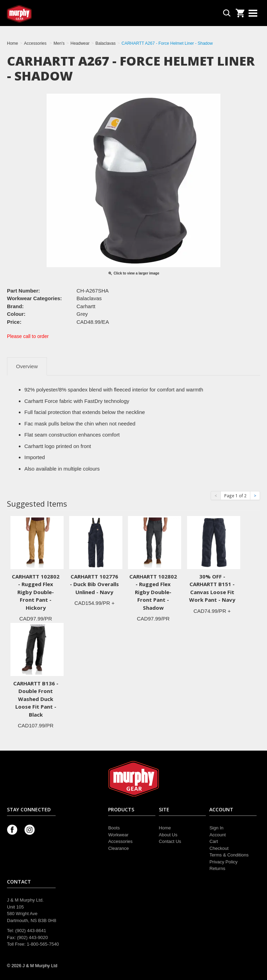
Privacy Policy (223, 862)
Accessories (120, 841)
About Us (168, 835)
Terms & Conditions (229, 855)
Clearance (118, 848)
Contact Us (170, 841)
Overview (27, 366)
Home (165, 828)
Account (217, 835)
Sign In (216, 828)
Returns (217, 868)
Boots (114, 828)
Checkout (219, 848)
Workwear (118, 835)
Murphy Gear (37, 14)
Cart (214, 841)
